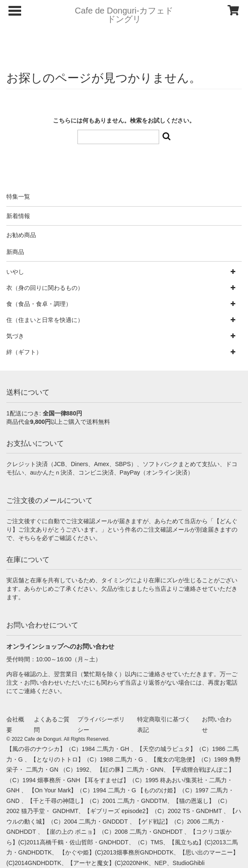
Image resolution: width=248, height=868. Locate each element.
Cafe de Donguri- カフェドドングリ (124, 15)
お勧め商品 (21, 235)
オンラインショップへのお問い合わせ (60, 646)
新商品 (15, 252)
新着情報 (18, 216)
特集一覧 (18, 197)
